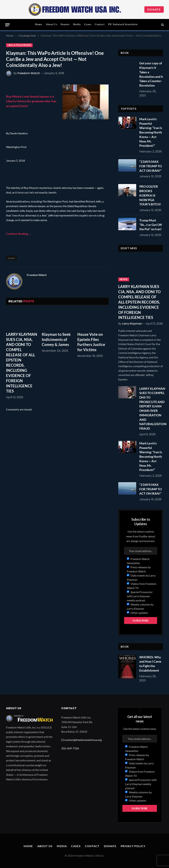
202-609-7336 (70, 748)
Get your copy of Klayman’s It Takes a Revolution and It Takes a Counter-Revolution (151, 74)
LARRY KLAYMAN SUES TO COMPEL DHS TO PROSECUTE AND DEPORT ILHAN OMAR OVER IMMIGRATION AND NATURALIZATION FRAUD (153, 409)
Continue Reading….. (19, 234)
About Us (51, 24)
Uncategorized (19, 45)
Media (77, 24)
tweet (11, 258)
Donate (154, 9)
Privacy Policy (133, 846)
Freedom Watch (29, 73)
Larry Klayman (132, 324)
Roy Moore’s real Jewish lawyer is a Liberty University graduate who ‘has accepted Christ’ (31, 101)
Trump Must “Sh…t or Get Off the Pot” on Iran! (151, 225)
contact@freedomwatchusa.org (83, 740)
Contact (100, 24)
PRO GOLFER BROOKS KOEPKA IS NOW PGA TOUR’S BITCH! (150, 195)
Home (39, 24)
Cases (88, 24)
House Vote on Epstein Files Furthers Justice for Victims (91, 342)
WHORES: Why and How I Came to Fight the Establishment (150, 664)
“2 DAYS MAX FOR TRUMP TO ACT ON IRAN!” (151, 166)
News (124, 279)
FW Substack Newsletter (123, 24)
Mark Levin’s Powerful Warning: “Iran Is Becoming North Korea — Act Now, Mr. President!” (151, 132)
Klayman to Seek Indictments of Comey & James (56, 339)
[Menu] (7, 25)
